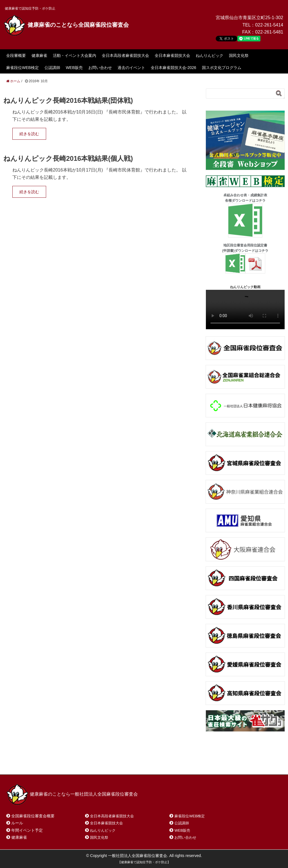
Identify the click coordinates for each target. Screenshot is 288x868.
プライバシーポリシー (132, 763)
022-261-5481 (269, 32)
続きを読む (29, 134)
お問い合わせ (100, 68)
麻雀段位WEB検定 (22, 68)
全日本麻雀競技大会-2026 (174, 68)
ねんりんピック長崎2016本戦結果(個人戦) (68, 158)
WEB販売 (74, 68)
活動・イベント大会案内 (75, 55)
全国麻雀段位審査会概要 (33, 816)
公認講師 (52, 68)
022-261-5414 (269, 25)
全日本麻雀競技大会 (172, 55)
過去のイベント (131, 68)
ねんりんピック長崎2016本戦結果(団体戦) (68, 100)
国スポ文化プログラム (222, 68)
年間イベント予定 (27, 830)
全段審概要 (16, 55)
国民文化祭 (239, 55)
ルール (17, 823)
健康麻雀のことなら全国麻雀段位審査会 (66, 25)
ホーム (20, 763)
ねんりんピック (210, 55)
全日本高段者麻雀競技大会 (125, 55)
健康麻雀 (39, 55)
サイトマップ (87, 763)
